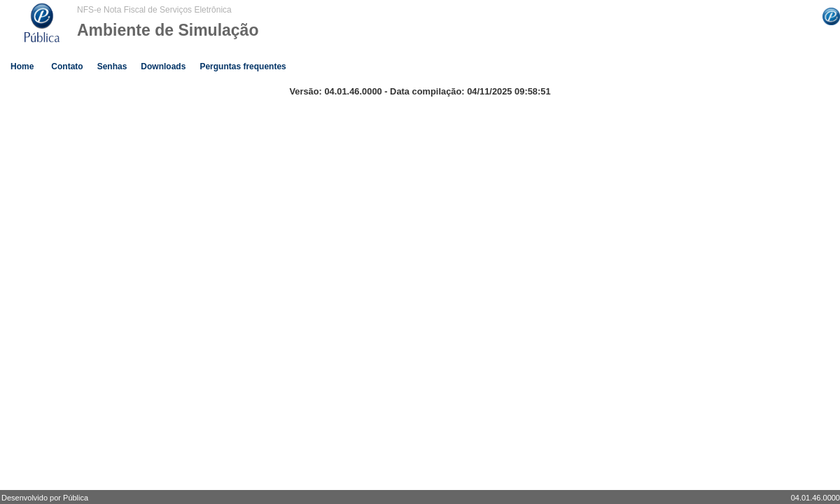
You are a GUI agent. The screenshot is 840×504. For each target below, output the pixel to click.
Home (22, 66)
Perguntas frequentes (243, 66)
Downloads (163, 66)
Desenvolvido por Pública (45, 498)
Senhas (112, 66)
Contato (67, 66)
